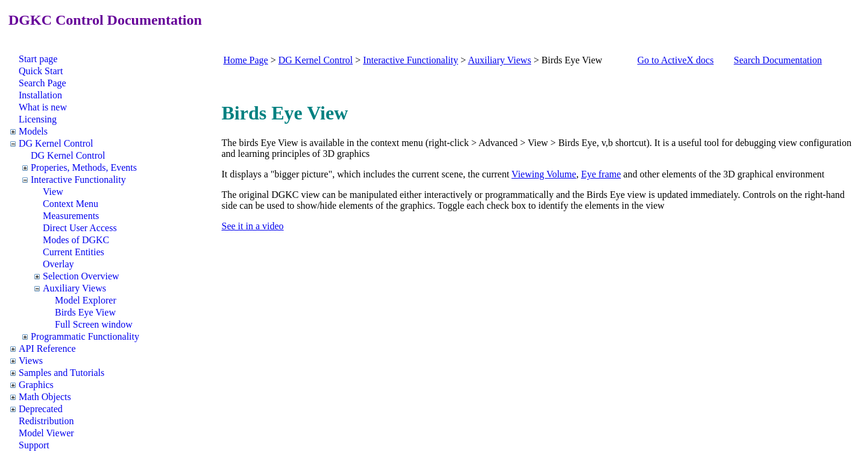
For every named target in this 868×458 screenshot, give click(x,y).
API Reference (47, 348)
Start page (38, 59)
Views (31, 361)
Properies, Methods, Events (84, 167)
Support (34, 445)
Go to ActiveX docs (675, 60)
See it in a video (253, 226)
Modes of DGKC (76, 240)
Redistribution (46, 421)
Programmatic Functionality (85, 336)
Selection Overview (81, 276)
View (53, 192)
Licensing (38, 119)
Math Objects (45, 397)
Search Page (42, 83)
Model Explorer (86, 300)
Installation (40, 95)
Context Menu (71, 204)
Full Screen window (94, 324)
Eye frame (601, 174)
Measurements (71, 216)
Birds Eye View (85, 312)
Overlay (58, 264)
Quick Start (41, 71)
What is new (43, 107)
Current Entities (74, 252)
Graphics (36, 385)
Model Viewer (46, 433)
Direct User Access (80, 228)
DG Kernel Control (56, 143)
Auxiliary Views (74, 288)
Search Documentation (778, 60)
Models (33, 131)
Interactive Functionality (78, 180)
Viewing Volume (544, 174)
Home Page (246, 60)
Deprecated (41, 409)
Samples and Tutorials (61, 373)
